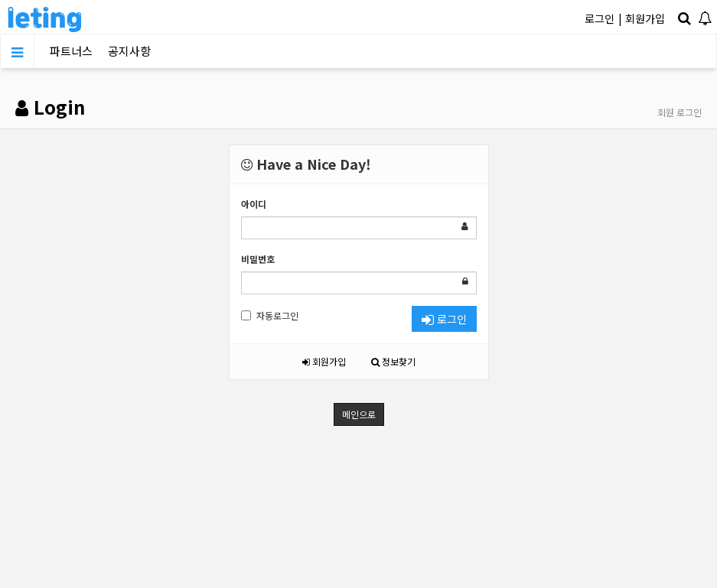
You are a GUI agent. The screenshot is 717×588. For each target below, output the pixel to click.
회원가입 (645, 18)
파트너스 (71, 51)
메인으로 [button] (359, 414)
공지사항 (129, 51)
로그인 (600, 18)
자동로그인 (270, 315)
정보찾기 (393, 361)
